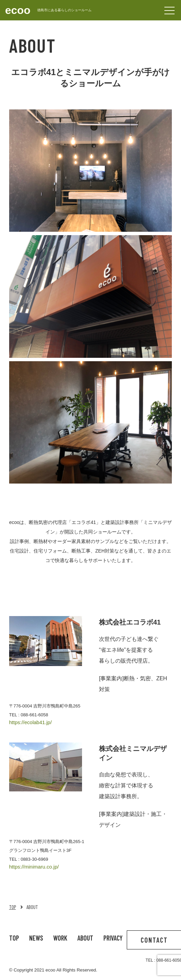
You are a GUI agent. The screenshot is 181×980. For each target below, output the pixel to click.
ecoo (18, 10)
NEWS (36, 938)
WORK (60, 938)
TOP (13, 907)
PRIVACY (113, 938)
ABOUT (85, 938)
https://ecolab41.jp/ (31, 722)
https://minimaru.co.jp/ (34, 867)
